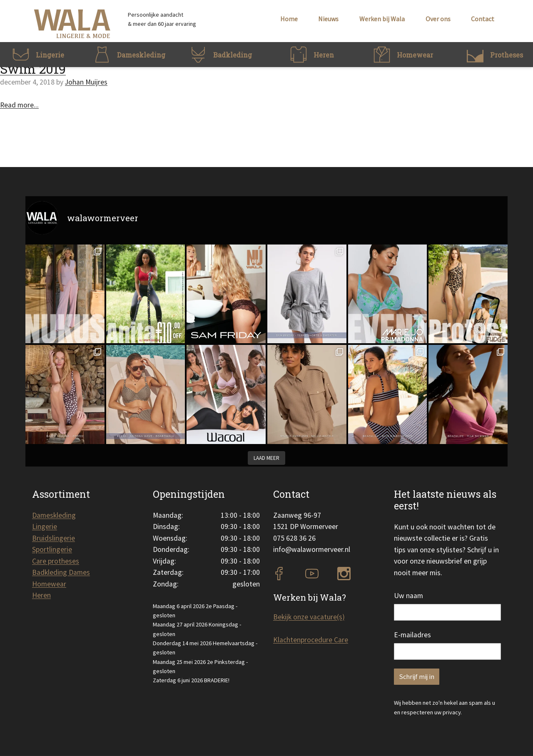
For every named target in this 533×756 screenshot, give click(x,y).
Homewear (49, 584)
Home (289, 19)
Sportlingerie (52, 549)
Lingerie (45, 526)
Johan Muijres (86, 82)
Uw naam (408, 596)
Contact (483, 19)
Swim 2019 (33, 69)
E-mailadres (412, 635)
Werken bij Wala (382, 19)
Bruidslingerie (54, 538)
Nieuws (328, 19)
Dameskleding (54, 515)
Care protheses (56, 561)
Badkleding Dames (61, 572)
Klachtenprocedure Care (311, 640)
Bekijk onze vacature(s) (309, 617)
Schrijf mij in (417, 677)
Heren (41, 595)
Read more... (19, 105)
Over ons (438, 19)
